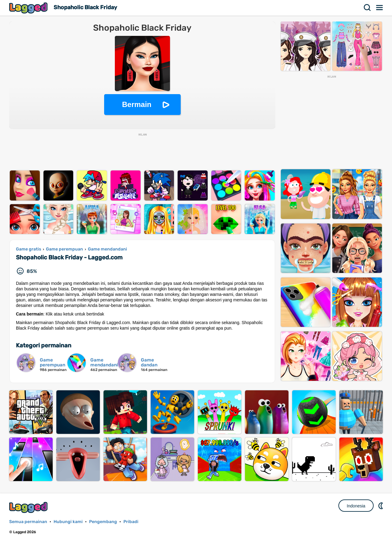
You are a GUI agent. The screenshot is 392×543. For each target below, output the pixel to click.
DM (381, 506)
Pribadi (131, 522)
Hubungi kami (68, 522)
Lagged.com (29, 507)
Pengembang (103, 522)
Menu (380, 8)
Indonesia (356, 506)
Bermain (137, 104)
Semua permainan (28, 522)
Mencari (367, 8)
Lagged (29, 8)
